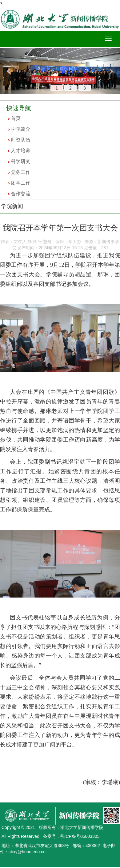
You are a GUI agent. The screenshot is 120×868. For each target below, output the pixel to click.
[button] (9, 71)
